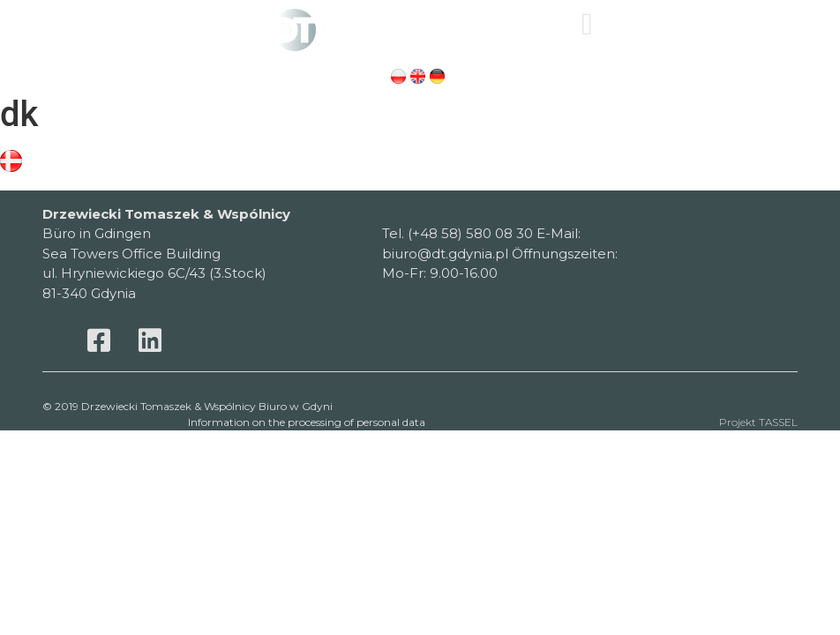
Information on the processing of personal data (307, 422)
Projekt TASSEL (758, 422)
